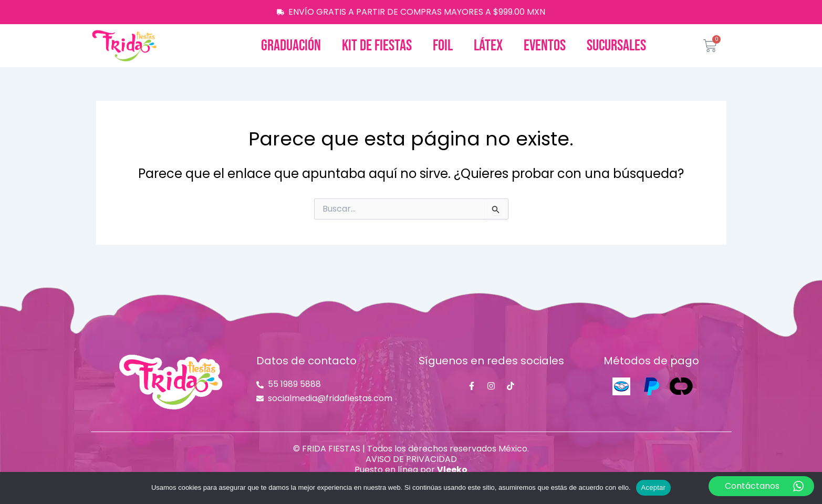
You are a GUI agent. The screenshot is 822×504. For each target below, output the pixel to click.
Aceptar (654, 487)
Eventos (545, 46)
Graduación (291, 46)
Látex (488, 46)
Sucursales (616, 46)
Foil (443, 46)
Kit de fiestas (377, 46)
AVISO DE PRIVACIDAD (411, 459)
